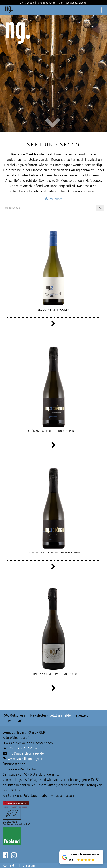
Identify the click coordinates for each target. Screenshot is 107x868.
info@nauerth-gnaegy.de (26, 753)
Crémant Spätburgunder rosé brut (54, 552)
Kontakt (9, 865)
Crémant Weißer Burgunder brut (54, 431)
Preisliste (53, 199)
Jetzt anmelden (61, 715)
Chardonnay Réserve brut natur (54, 674)
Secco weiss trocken (53, 309)
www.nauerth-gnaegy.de (25, 759)
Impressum (27, 865)
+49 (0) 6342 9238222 (24, 748)
